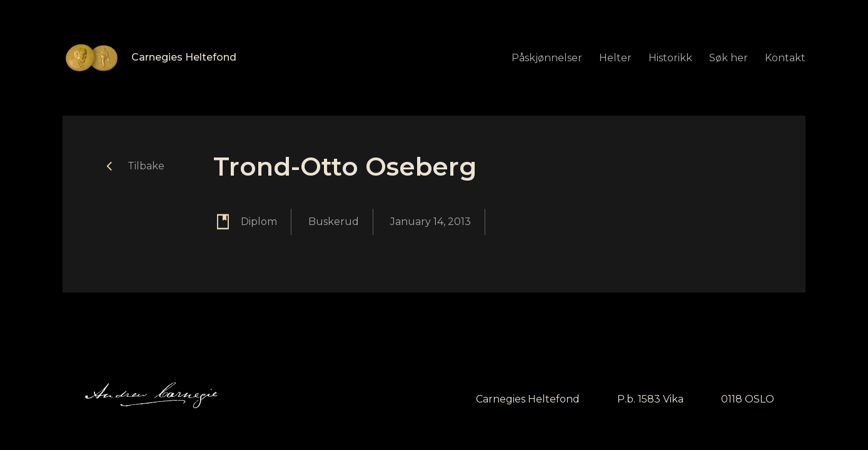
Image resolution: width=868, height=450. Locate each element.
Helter (615, 58)
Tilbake (146, 166)
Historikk (670, 58)
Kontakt (785, 58)
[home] (149, 58)
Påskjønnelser (547, 58)
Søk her (729, 58)
